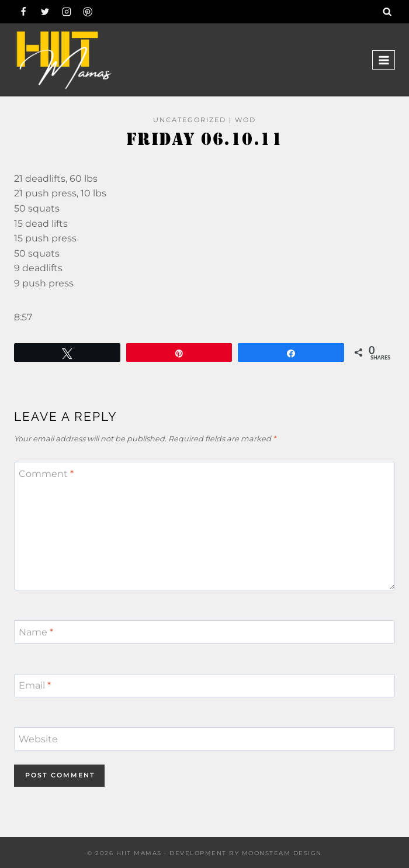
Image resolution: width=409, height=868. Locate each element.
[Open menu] (384, 60)
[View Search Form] (387, 12)
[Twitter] (45, 12)
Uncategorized (190, 120)
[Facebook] (23, 12)
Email (35, 685)
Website (38, 739)
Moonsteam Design (282, 853)
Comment (46, 474)
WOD (245, 120)
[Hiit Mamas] (64, 60)
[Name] (204, 632)
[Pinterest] (88, 12)
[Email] (204, 686)
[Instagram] (67, 12)
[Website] (204, 739)
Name (36, 632)
